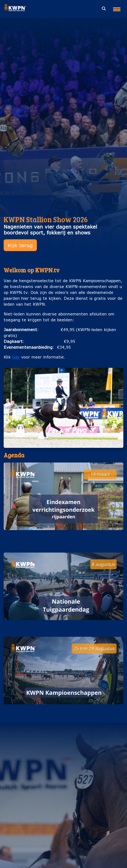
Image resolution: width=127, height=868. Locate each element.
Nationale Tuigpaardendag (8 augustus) (64, 625)
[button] (63, 505)
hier (16, 357)
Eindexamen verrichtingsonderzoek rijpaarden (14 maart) (63, 538)
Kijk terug (20, 245)
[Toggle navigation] (117, 7)
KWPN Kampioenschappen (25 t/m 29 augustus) (64, 709)
